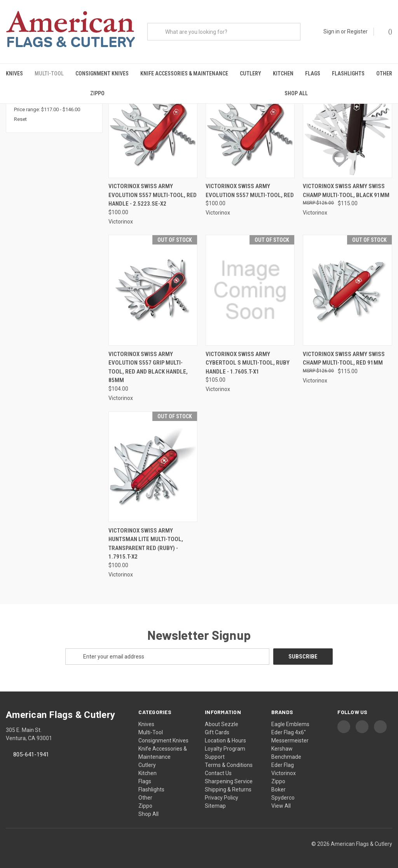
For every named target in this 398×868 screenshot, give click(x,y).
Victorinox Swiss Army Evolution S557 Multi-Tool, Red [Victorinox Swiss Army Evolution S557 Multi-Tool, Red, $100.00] (250, 191)
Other (384, 73)
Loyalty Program (225, 749)
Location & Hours (225, 741)
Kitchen (283, 73)
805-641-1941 (31, 754)
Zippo (97, 93)
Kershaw (282, 749)
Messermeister (290, 741)
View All (281, 806)
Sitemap (215, 806)
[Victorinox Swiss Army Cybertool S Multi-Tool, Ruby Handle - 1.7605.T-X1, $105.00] (250, 290)
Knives (14, 73)
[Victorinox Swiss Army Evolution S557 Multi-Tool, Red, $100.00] (250, 123)
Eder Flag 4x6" (289, 732)
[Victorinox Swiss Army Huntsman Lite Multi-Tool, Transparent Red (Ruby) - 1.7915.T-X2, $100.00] (153, 467)
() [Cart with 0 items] (387, 31)
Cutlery (250, 73)
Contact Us (218, 773)
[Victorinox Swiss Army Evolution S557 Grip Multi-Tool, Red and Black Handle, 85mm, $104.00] (153, 290)
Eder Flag (283, 765)
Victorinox (284, 773)
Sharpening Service (229, 781)
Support (215, 757)
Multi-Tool (49, 73)
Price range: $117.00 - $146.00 (47, 109)
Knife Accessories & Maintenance (184, 73)
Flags (313, 73)
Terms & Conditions (229, 765)
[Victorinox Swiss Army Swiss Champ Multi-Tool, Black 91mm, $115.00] (347, 123)
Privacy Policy (222, 798)
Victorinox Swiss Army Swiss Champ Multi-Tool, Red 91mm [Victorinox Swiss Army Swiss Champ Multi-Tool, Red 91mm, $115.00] (344, 359)
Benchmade (286, 757)
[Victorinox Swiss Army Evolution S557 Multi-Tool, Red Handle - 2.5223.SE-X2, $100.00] (153, 123)
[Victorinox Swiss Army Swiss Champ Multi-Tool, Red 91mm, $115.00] (347, 290)
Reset (20, 119)
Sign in (332, 31)
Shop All (296, 93)
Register (357, 31)
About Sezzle (222, 724)
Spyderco (283, 798)
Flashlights (348, 73)
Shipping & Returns (228, 789)
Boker (278, 789)
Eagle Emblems (290, 724)
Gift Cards (217, 732)
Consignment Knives (102, 73)
